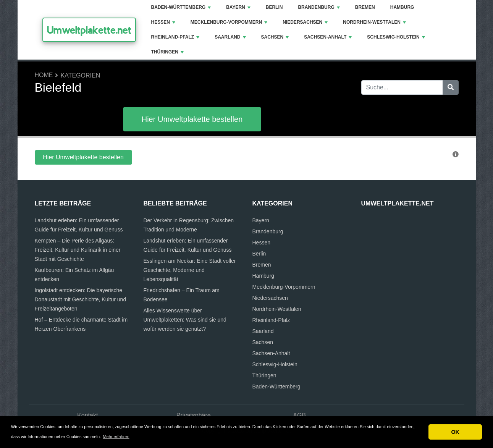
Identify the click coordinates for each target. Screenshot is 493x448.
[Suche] (451, 87)
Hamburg (402, 7)
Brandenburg (319, 7)
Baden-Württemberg (181, 7)
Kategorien (81, 75)
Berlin (274, 7)
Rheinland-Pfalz (175, 37)
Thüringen (167, 52)
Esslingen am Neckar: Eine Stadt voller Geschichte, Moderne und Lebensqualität (190, 270)
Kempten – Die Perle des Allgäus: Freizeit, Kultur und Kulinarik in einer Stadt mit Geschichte (78, 250)
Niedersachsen (305, 22)
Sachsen (275, 37)
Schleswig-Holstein (396, 37)
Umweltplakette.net (89, 30)
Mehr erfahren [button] (116, 437)
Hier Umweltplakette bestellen (192, 119)
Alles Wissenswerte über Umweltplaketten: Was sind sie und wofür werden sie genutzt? (185, 320)
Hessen (163, 22)
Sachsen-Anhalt (328, 37)
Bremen (365, 7)
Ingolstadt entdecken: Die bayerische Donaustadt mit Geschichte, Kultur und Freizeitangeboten (81, 299)
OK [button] (455, 432)
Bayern (238, 7)
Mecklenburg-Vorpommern (229, 22)
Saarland (230, 37)
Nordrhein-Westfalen (374, 22)
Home (44, 75)
